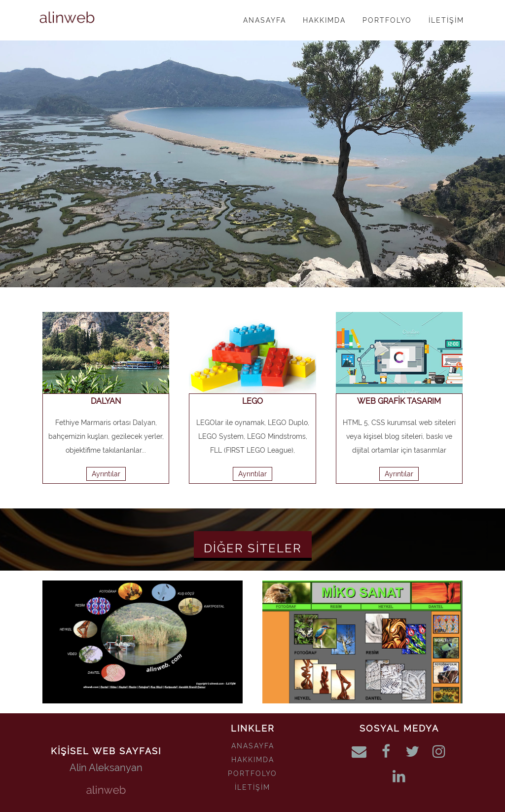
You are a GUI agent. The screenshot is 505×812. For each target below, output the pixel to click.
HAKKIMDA (253, 760)
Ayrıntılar (106, 474)
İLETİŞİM (252, 787)
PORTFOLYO (252, 773)
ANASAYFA (253, 746)
